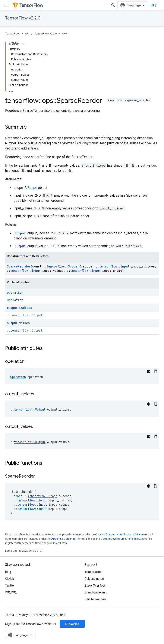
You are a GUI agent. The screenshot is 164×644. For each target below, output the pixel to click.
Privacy (23, 615)
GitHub (10, 579)
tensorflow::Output (26, 315)
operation (15, 292)
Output (20, 233)
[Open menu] (7, 5)
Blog (8, 572)
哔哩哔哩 (11, 592)
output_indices (19, 308)
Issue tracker (93, 572)
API (27, 34)
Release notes (94, 579)
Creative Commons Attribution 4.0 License (121, 534)
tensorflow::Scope (62, 266)
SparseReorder (19, 266)
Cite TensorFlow (95, 599)
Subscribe (72, 624)
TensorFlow (12, 34)
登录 (154, 5)
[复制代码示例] (155, 371)
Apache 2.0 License (63, 539)
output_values (18, 323)
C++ (64, 34)
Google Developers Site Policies (120, 539)
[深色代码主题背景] (149, 371)
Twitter (10, 586)
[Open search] (113, 5)
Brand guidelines (96, 592)
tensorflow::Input (114, 266)
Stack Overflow (95, 586)
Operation (15, 300)
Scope (32, 188)
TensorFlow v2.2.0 (23, 18)
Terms (10, 615)
